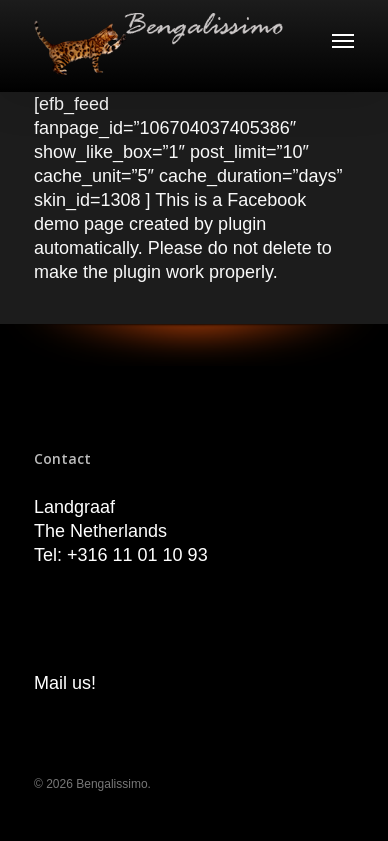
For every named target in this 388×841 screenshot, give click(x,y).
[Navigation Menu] (343, 40)
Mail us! (65, 683)
